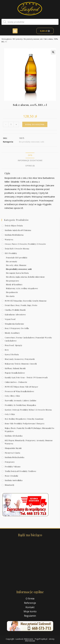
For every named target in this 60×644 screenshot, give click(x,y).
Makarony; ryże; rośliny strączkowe (22, 288)
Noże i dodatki (11, 476)
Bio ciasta (10, 296)
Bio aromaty (12, 261)
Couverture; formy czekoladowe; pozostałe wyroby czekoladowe (28, 339)
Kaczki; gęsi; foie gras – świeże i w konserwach (26, 377)
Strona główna (6, 39)
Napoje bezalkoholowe (15, 373)
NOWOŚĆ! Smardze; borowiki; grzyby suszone (26, 301)
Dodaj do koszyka (35, 124)
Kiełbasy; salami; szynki (15, 368)
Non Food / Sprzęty (14, 345)
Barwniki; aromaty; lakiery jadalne (21, 400)
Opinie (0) (30, 166)
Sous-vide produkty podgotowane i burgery (25, 423)
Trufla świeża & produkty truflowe (20, 471)
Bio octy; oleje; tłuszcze (16, 265)
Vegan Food (10, 319)
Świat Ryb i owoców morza (17, 249)
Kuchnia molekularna (14, 235)
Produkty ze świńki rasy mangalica (20, 405)
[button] (15, 31)
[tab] (30, 155)
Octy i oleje (10, 414)
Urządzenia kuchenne (14, 324)
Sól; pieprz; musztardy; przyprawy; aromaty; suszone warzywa (29, 442)
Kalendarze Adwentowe (15, 314)
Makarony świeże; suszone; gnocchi (21, 364)
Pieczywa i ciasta (12, 453)
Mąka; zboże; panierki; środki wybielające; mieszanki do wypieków (29, 430)
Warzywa (9, 239)
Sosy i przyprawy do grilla (17, 328)
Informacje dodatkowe (30, 160)
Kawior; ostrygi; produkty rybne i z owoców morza (28, 410)
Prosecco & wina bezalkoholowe (19, 391)
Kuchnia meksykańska (14, 457)
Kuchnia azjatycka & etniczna (18, 230)
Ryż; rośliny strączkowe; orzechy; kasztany (24, 419)
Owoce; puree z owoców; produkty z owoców (25, 244)
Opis (30, 155)
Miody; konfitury (12, 333)
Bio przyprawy (13, 281)
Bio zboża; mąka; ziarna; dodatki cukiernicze (25, 277)
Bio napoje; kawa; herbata (17, 273)
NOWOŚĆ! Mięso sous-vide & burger (21, 387)
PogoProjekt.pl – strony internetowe (40, 640)
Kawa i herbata (12, 354)
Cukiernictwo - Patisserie (16, 382)
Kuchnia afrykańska (14, 436)
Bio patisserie (12, 292)
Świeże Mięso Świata (14, 226)
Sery (7, 350)
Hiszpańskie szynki (13, 448)
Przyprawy (10, 462)
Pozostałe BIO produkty (17, 257)
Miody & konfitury (14, 284)
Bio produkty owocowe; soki (33, 39)
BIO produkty (18, 39)
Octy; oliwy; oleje (12, 396)
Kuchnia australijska (14, 480)
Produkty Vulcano (13, 466)
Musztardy (10, 485)
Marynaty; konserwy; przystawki (20, 359)
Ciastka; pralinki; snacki (15, 310)
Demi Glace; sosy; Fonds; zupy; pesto (21, 305)
